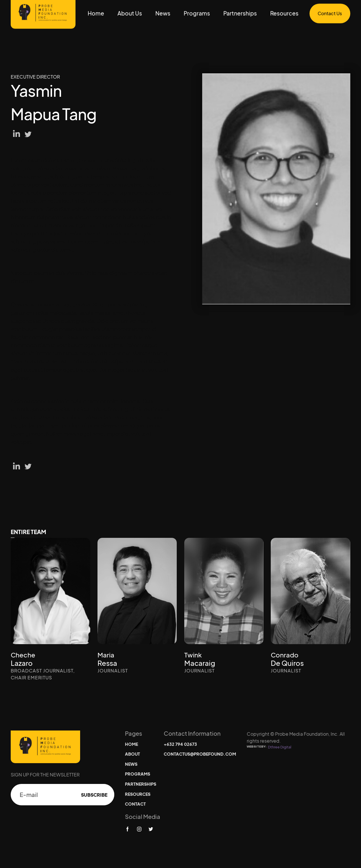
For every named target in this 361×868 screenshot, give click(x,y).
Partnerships (240, 13)
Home (96, 13)
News (163, 13)
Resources (284, 13)
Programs (197, 13)
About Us (130, 13)
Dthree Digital (280, 747)
